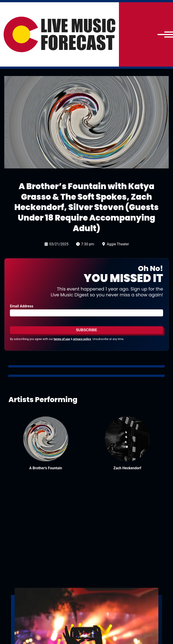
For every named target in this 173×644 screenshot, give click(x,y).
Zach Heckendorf (127, 468)
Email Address (22, 306)
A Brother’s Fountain (46, 468)
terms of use (62, 339)
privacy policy (82, 339)
